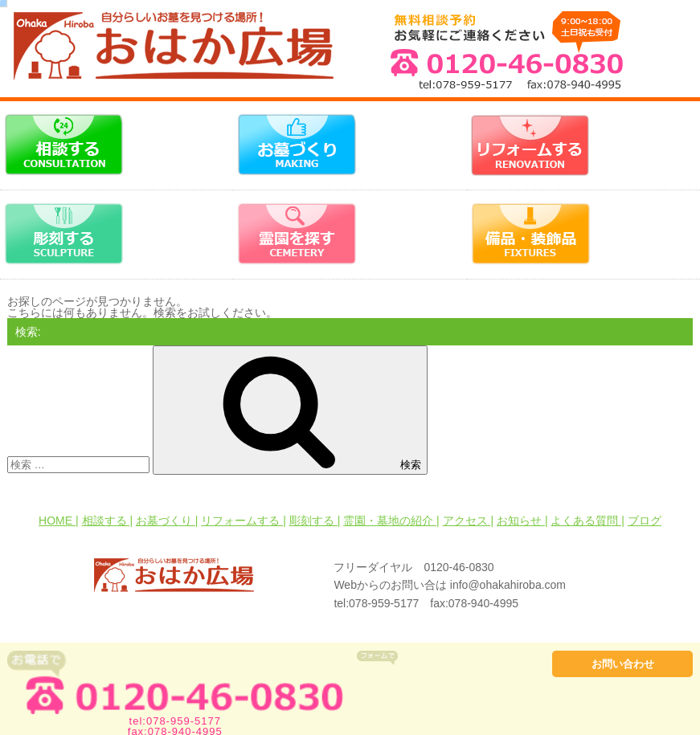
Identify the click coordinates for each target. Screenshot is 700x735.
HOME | (59, 521)
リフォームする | (244, 521)
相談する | (108, 521)
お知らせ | (522, 521)
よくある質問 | (587, 521)
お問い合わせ (623, 664)
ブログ (645, 521)
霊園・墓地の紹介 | (391, 521)
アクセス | (469, 521)
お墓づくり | (167, 521)
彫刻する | (315, 521)
